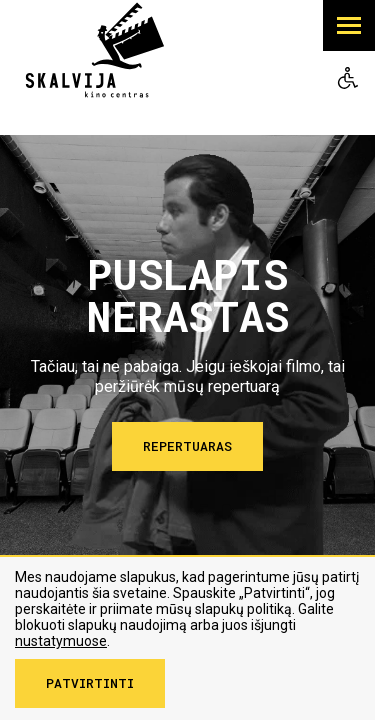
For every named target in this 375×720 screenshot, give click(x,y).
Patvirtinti (90, 683)
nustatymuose (61, 641)
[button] (349, 25)
